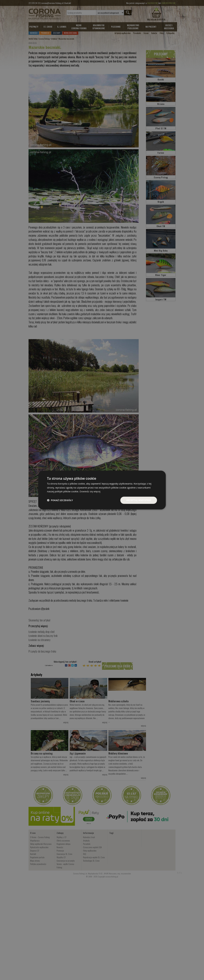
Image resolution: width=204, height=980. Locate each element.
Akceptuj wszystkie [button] (139, 500)
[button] (60, 500)
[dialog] (102, 490)
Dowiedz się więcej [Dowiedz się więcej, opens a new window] (90, 492)
